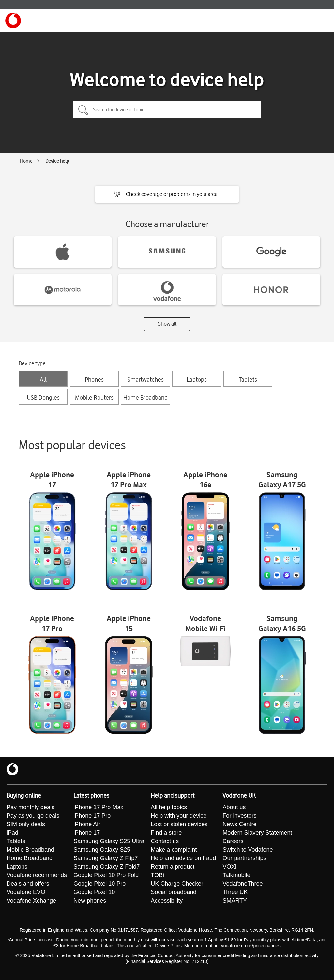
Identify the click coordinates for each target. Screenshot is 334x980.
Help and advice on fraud (183, 858)
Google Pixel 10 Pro (99, 884)
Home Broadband (145, 397)
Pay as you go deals (33, 816)
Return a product (173, 867)
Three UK (235, 892)
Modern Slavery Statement (257, 833)
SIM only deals (26, 824)
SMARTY (235, 901)
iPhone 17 (87, 833)
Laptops (197, 379)
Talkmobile (236, 875)
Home (26, 161)
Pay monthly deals (30, 807)
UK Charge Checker (177, 884)
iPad (12, 833)
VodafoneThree (243, 884)
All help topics (169, 807)
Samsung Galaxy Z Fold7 (106, 867)
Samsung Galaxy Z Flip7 (106, 858)
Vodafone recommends (37, 875)
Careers (233, 841)
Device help (57, 161)
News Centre (239, 824)
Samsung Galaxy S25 (102, 850)
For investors (239, 816)
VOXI (229, 867)
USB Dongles (43, 397)
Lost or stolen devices (179, 824)
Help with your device (179, 816)
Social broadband (174, 892)
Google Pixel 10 (94, 892)
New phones (90, 901)
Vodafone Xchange (31, 901)
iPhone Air (87, 824)
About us (234, 807)
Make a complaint (174, 850)
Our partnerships (244, 858)
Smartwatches (145, 379)
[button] (167, 194)
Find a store (166, 833)
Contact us (165, 841)
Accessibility (167, 901)
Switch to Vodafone (248, 850)
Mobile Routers (94, 397)
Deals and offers (28, 884)
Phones (94, 379)
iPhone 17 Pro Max (98, 807)
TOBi (157, 875)
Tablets (248, 379)
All (43, 379)
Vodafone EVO (26, 892)
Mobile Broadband (30, 850)
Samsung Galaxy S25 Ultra (109, 841)
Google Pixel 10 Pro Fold (106, 875)
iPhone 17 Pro (92, 816)
